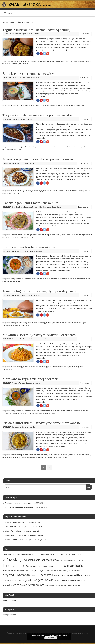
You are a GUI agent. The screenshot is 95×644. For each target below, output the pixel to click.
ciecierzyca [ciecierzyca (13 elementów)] (85, 555)
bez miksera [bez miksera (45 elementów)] (10, 555)
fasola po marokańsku (52, 279)
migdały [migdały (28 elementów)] (42, 571)
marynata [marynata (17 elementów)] (35, 571)
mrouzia (88, 191)
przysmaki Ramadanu (73, 411)
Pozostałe (15, 119)
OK (88, 487)
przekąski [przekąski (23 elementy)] (76, 571)
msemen (65, 455)
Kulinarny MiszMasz (28, 78)
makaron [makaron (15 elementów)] (6, 571)
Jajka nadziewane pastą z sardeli (26, 522)
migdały (82, 191)
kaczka (58, 235)
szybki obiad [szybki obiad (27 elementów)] (79, 575)
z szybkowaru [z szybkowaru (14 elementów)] (49, 586)
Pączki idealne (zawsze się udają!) (25, 531)
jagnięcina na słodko (46, 191)
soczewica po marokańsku (11, 413)
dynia (53, 323)
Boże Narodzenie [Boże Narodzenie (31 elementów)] (25, 555)
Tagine (24, 34)
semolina (16, 457)
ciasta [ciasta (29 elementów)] (44, 555)
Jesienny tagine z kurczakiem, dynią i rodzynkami (40, 291)
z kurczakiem (24, 64)
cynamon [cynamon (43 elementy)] (29, 560)
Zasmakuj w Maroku (33, 34)
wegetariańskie (69, 105)
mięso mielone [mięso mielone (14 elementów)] (51, 571)
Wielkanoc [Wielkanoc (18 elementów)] (58, 580)
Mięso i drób (38, 207)
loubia (88, 279)
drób (48, 61)
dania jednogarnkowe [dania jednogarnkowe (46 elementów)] (46, 560)
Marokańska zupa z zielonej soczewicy (31, 379)
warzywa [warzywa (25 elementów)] (17, 580)
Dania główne (16, 34)
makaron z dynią (41, 367)
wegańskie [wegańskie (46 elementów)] (27, 580)
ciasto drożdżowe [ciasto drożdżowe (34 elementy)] (67, 555)
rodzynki (14, 149)
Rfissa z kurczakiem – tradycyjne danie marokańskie (42, 423)
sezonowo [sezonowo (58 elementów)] (47, 575)
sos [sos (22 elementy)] (71, 575)
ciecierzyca (14, 323)
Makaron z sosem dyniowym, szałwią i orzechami (40, 335)
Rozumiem (51, 638)
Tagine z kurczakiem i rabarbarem (19, 503)
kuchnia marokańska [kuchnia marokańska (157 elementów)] (70, 566)
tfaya (19, 149)
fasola (42, 279)
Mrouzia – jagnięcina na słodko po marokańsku (38, 159)
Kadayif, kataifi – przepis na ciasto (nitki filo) (29, 540)
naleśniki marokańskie (83, 455)
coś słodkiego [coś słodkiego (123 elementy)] (13, 560)
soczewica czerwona (39, 105)
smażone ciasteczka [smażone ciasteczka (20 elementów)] (61, 575)
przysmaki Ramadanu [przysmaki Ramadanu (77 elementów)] (17, 575)
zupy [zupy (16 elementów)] (56, 586)
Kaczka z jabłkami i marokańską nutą (30, 203)
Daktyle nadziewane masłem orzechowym (22, 507)
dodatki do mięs (30, 147)
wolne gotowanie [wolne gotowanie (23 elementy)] (69, 580)
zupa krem (78, 105)
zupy (84, 105)
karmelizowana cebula (58, 61)
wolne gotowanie (13, 64)
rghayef (9, 457)
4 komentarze (85, 78)
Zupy (37, 78)
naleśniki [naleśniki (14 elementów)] (59, 571)
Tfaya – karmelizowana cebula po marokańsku (37, 115)
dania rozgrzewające (39, 61)
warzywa (5, 325)
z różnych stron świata (27, 237)
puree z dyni (52, 367)
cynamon (13, 61)
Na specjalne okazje (49, 207)
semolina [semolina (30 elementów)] (36, 575)
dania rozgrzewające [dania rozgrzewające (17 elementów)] (66, 560)
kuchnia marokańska (84, 61)
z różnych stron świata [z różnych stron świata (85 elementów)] (29, 585)
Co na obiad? (16, 78)
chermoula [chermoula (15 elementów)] (37, 555)
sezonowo (60, 367)
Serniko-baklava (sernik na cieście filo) (26, 527)
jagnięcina (35, 191)
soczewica (28, 105)
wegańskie (59, 105)
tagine (5, 64)
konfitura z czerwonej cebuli (61, 147)
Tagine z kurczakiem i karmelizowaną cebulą (36, 30)
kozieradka (32, 455)
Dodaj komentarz (84, 163)
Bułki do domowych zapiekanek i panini (27, 535)
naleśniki (72, 455)
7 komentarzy (85, 295)
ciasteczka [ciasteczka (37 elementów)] (53, 555)
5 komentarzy (85, 34)
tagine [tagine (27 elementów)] (88, 575)
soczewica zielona (51, 457)
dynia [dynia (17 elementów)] (81, 560)
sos (65, 367)
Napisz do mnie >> (11, 600)
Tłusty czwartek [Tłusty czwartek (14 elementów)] (8, 581)
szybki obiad (51, 105)
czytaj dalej (63, 50)
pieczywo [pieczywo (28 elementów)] (67, 571)
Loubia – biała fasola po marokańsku (30, 247)
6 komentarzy (85, 119)
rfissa (4, 457)
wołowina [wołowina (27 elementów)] (81, 580)
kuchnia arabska (71, 61)
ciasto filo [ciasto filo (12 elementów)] (79, 555)
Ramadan (22, 383)
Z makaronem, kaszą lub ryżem (46, 339)
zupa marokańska (45, 413)
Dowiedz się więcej (61, 635)
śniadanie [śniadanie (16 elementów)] (61, 586)
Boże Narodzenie (18, 207)
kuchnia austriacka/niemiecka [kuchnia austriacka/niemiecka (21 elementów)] (42, 566)
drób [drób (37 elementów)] (76, 560)
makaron (32, 367)
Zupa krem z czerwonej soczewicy (28, 73)
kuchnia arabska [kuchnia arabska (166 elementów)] (16, 566)
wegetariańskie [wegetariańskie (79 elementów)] (44, 580)
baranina (13, 191)
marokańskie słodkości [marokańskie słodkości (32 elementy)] (20, 570)
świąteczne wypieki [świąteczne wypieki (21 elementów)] (73, 585)
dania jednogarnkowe (24, 61)
